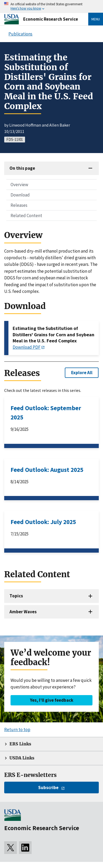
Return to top (17, 730)
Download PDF (27, 347)
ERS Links (20, 744)
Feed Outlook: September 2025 (46, 413)
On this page (22, 168)
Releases (19, 205)
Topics (16, 596)
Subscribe (48, 788)
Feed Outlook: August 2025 (47, 470)
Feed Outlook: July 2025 (43, 522)
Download (20, 195)
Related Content (26, 216)
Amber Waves (23, 612)
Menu (96, 19)
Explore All (82, 373)
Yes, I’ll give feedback (52, 700)
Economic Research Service (51, 19)
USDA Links (22, 758)
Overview (19, 185)
